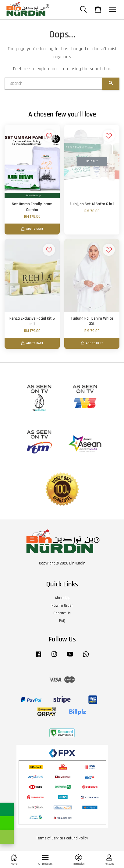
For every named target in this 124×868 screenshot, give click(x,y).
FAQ (62, 621)
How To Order (62, 606)
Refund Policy (77, 838)
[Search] (53, 84)
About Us (62, 598)
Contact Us (62, 613)
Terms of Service (50, 838)
